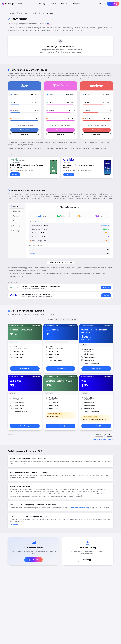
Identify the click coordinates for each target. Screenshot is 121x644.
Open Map (33, 560)
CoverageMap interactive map (78, 508)
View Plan (25, 369)
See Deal (15, 175)
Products (54, 4)
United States (22, 13)
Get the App (88, 560)
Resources (66, 4)
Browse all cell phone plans (103, 440)
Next (109, 435)
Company (77, 4)
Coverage (43, 4)
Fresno (42, 13)
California (33, 13)
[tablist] (17, 231)
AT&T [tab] (58, 320)
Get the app (14, 525)
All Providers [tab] (49, 320)
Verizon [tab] (74, 320)
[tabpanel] (70, 231)
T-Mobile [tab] (65, 320)
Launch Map (113, 4)
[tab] (17, 206)
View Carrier (24, 130)
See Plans (24, 134)
